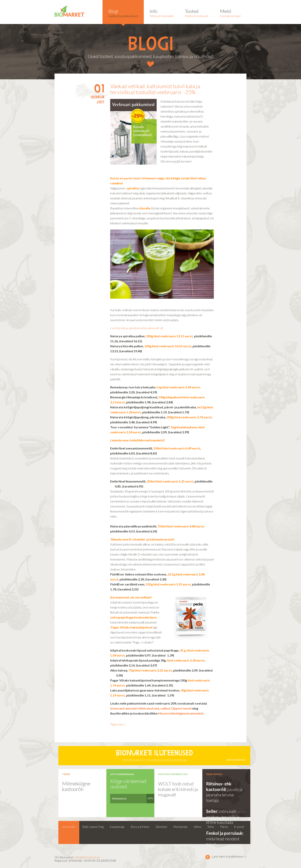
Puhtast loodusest (197, 13)
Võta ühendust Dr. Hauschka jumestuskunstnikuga (154, 756)
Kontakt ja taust (230, 13)
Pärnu (224, 827)
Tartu (211, 827)
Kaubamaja (117, 827)
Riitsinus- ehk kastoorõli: (219, 787)
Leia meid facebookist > (208, 857)
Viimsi (197, 827)
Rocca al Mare (140, 827)
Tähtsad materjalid (161, 13)
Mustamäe (180, 827)
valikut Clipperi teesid (176, 708)
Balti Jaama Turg (93, 827)
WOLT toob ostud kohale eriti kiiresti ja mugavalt (178, 789)
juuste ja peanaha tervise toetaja (224, 795)
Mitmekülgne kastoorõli (76, 786)
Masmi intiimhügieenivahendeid (181, 713)
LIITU (150, 798)
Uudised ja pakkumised (123, 13)
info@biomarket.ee (87, 857)
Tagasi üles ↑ (118, 724)
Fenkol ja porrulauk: (225, 833)
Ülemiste (161, 827)
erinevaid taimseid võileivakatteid (135, 708)
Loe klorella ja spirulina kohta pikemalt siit (137, 328)
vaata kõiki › (239, 812)
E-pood (239, 827)
